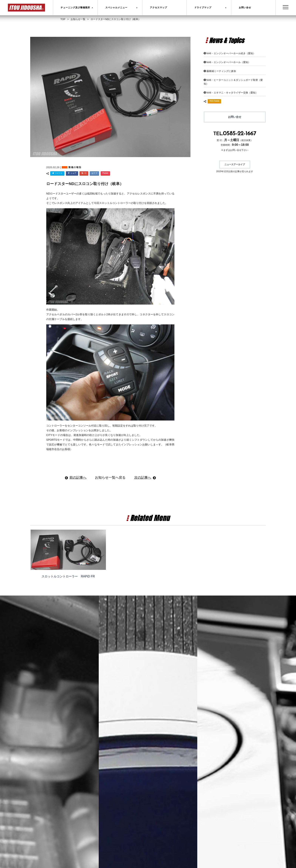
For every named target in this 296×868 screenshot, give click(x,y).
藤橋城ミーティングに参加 (221, 71)
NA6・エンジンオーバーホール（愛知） (229, 62)
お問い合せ (235, 117)
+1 (83, 173)
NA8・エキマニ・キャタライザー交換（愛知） (232, 93)
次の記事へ (143, 478)
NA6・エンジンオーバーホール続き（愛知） (231, 53)
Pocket (105, 173)
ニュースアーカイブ (235, 164)
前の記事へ (78, 478)
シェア (72, 173)
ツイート (57, 173)
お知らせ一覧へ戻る (110, 478)
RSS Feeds (214, 101)
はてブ (94, 173)
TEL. (235, 134)
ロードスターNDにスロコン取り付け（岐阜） (85, 184)
